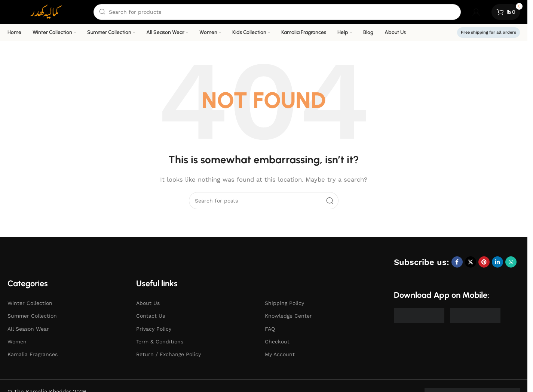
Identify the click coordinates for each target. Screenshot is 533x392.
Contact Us (151, 316)
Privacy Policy (154, 329)
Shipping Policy (284, 303)
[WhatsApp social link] (511, 262)
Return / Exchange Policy (169, 354)
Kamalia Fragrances (33, 354)
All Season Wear (28, 329)
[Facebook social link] (457, 262)
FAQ (270, 329)
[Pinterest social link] (484, 262)
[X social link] (471, 262)
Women (17, 342)
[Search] (277, 12)
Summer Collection (32, 316)
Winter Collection (30, 303)
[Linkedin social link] (497, 262)
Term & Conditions (160, 342)
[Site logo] (47, 12)
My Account (280, 354)
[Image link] (419, 315)
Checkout (277, 342)
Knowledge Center (288, 316)
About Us (148, 303)
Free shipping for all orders (488, 32)
